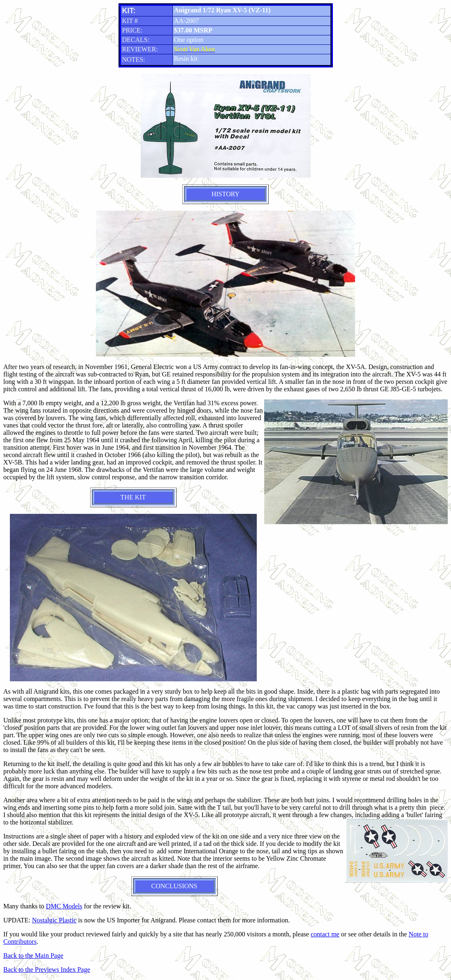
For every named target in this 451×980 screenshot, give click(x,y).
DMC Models (64, 906)
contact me (325, 934)
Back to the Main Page (33, 956)
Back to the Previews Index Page (47, 970)
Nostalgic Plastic (54, 920)
